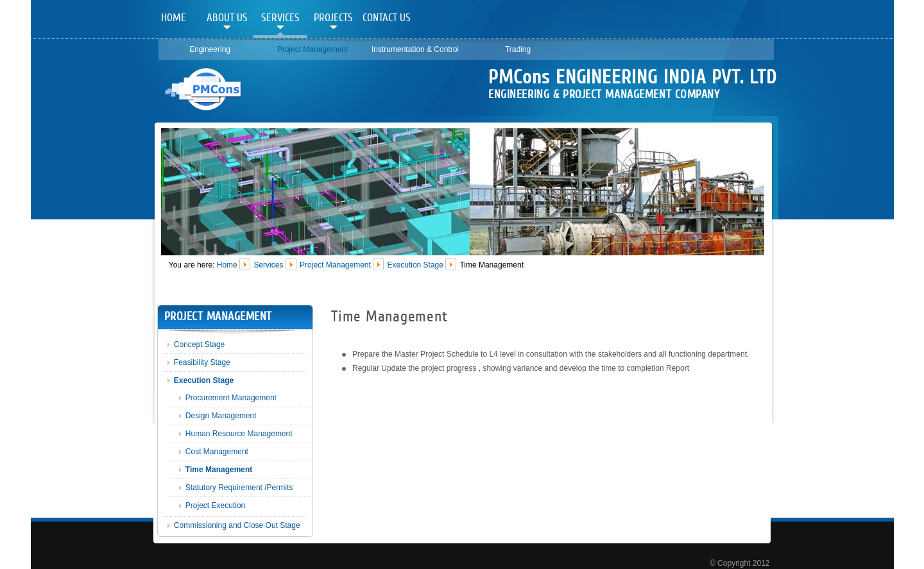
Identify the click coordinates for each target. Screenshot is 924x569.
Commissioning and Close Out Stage (237, 525)
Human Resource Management (239, 434)
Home (174, 18)
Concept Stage (199, 344)
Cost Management (217, 452)
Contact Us (387, 18)
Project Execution (215, 505)
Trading (518, 49)
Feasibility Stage (202, 362)
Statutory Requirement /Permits (239, 488)
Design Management (221, 416)
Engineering (210, 49)
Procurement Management (231, 398)
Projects (333, 18)
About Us (227, 18)
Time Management (219, 470)
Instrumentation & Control (415, 49)
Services (280, 18)
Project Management (313, 49)
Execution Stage (415, 264)
